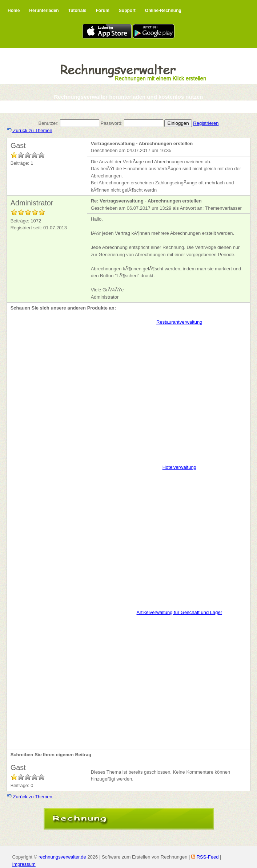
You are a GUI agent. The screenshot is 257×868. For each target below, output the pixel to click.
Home (14, 11)
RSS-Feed (208, 857)
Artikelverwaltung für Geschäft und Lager (180, 612)
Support (127, 11)
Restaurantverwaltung (179, 322)
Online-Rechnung (163, 11)
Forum (102, 11)
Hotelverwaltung (179, 467)
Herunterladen (44, 11)
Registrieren (206, 123)
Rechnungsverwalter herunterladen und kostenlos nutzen (128, 97)
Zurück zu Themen (30, 130)
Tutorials (77, 11)
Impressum (24, 864)
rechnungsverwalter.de (62, 857)
